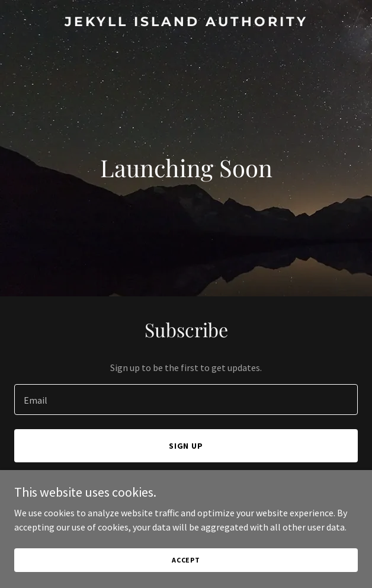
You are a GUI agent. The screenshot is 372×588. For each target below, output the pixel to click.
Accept (186, 560)
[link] (186, 23)
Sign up (186, 446)
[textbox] (186, 400)
